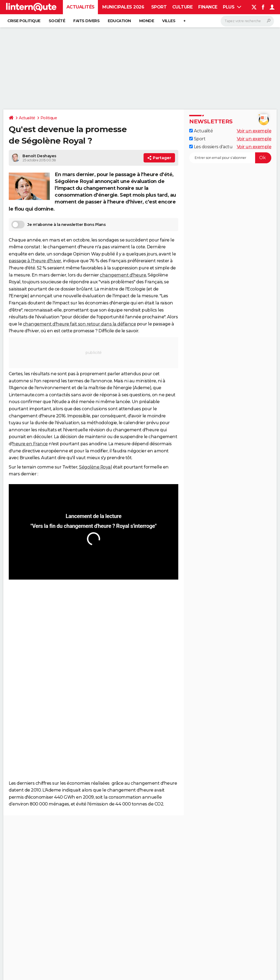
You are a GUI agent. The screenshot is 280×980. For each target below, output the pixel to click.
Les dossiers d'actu (211, 147)
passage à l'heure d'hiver (35, 261)
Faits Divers (86, 21)
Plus (232, 7)
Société (57, 21)
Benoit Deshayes (39, 156)
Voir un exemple (254, 131)
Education (119, 21)
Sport (159, 7)
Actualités (81, 7)
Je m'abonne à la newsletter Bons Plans (59, 225)
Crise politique (24, 21)
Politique (49, 118)
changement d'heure (123, 275)
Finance (208, 7)
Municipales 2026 (123, 7)
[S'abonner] (230, 158)
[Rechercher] (247, 21)
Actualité (27, 118)
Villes (169, 21)
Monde (147, 21)
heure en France (30, 444)
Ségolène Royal (95, 467)
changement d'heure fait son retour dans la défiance (80, 324)
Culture (183, 7)
